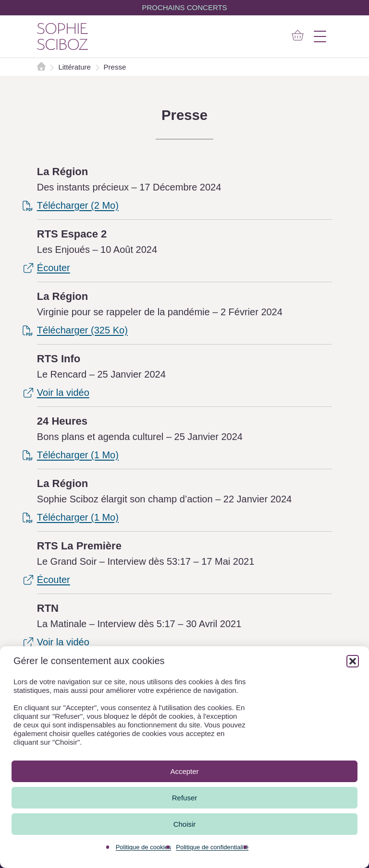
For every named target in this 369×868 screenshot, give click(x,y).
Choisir (185, 824)
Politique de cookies (144, 847)
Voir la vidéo (63, 392)
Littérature (75, 67)
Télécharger (78, 205)
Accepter (184, 771)
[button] (353, 661)
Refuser (185, 798)
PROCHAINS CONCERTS (184, 7)
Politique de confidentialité (212, 847)
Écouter (54, 268)
